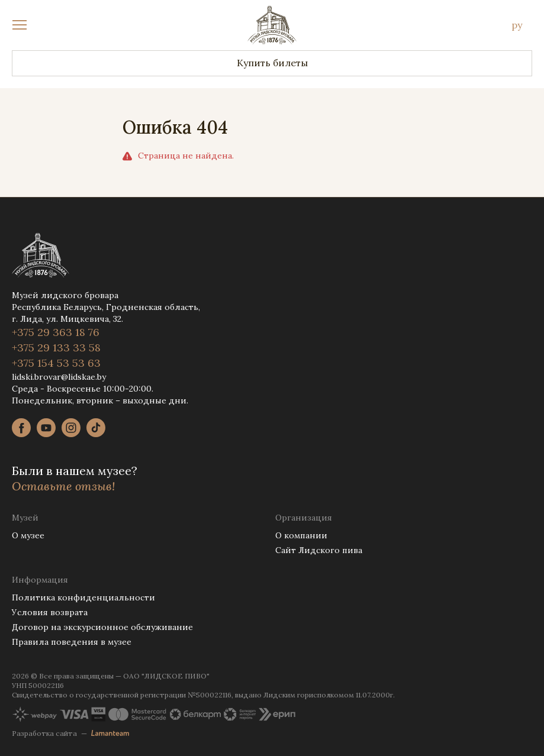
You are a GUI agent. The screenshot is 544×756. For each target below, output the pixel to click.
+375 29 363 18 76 (56, 332)
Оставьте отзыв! (63, 486)
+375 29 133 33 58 (56, 348)
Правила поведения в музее (72, 642)
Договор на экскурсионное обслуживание (102, 627)
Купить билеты (272, 63)
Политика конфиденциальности (83, 597)
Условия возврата (50, 612)
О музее (28, 535)
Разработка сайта (44, 733)
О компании (301, 535)
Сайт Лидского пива (319, 550)
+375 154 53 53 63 (56, 363)
